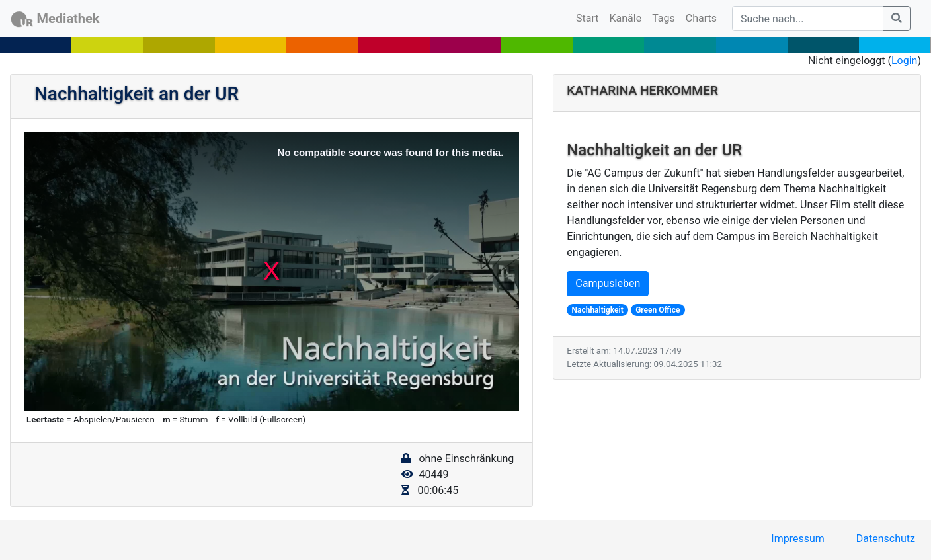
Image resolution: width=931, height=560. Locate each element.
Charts (701, 18)
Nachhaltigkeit (598, 310)
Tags (664, 18)
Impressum (798, 539)
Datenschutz (886, 539)
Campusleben (608, 283)
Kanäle (626, 18)
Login (904, 60)
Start (590, 17)
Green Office (658, 310)
